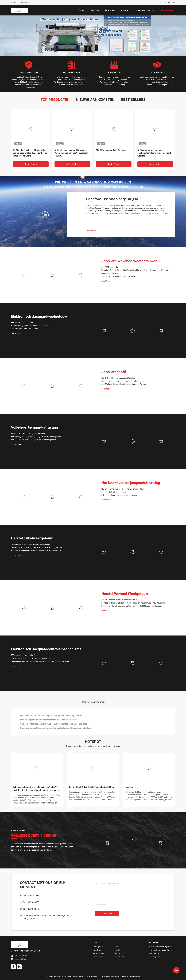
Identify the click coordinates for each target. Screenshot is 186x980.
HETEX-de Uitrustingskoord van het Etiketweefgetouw (123, 489)
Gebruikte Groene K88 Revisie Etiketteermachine (30, 544)
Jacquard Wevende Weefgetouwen (129, 261)
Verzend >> (107, 914)
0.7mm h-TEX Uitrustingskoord (114, 492)
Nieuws (117, 947)
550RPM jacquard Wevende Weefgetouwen (119, 276)
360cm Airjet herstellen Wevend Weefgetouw (119, 600)
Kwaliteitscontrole (99, 954)
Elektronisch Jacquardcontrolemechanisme (46, 649)
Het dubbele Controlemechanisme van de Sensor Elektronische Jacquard (40, 661)
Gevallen (117, 950)
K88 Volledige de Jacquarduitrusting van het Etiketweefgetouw (36, 437)
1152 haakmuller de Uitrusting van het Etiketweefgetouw (34, 440)
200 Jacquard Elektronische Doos (24, 655)
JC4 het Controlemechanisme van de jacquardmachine (33, 658)
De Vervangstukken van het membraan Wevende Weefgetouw (49, 720)
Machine (129, 787)
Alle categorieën (154, 957)
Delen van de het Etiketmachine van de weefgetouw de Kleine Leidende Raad (56, 728)
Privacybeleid (119, 957)
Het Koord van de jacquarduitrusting (131, 483)
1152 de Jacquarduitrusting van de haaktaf (28, 433)
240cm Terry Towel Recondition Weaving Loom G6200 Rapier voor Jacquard (132, 606)
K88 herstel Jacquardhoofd (22, 323)
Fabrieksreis (97, 950)
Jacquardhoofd (114, 372)
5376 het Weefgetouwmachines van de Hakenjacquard (123, 381)
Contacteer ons (98, 957)
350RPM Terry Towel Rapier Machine (26, 329)
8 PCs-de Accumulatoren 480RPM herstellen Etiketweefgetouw (36, 551)
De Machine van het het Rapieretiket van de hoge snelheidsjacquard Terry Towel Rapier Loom (30, 153)
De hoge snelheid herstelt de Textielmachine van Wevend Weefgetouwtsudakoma (134, 603)
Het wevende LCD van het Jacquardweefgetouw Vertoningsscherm (51, 716)
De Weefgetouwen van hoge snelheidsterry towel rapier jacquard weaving (154, 153)
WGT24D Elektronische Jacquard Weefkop (118, 378)
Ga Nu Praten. (31, 164)
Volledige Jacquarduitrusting (34, 427)
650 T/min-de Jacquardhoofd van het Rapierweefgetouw (124, 384)
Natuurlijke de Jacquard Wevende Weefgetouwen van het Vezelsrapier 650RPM (71, 153)
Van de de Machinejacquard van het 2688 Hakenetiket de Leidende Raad (54, 724)
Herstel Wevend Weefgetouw (125, 594)
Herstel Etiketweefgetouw (32, 538)
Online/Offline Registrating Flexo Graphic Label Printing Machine (37, 547)
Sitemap (117, 954)
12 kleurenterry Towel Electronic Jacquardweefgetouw (33, 326)
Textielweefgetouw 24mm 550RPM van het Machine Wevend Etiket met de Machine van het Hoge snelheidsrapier (138, 272)
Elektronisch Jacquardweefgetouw (39, 316)
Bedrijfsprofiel (98, 947)
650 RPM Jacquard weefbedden (111, 150)
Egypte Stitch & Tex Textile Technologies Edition (92, 787)
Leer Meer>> (91, 230)
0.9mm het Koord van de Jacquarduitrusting (119, 495)
